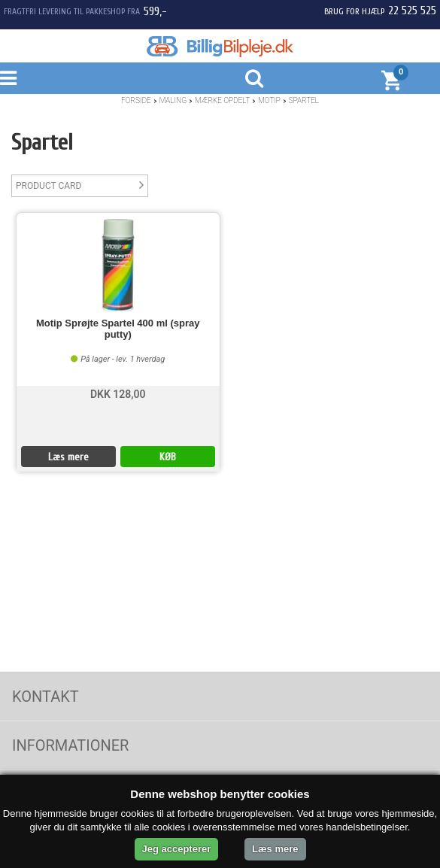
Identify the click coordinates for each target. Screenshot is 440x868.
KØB (168, 457)
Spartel (304, 100)
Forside (136, 100)
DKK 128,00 (118, 394)
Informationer (70, 745)
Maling (173, 100)
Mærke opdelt (222, 100)
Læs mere (68, 457)
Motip (269, 100)
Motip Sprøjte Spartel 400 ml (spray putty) (118, 329)
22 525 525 (412, 11)
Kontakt (46, 697)
